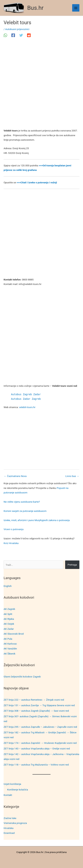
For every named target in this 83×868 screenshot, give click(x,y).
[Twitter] (21, 35)
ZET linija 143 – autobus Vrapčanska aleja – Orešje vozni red (37, 748)
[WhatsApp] (5, 35)
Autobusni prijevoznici (17, 29)
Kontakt (8, 795)
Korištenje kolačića (18, 790)
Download (9, 833)
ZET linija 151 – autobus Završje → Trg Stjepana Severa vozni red (39, 705)
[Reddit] (29, 35)
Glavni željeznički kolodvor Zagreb (22, 677)
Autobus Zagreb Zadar (26, 394)
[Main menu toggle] (76, 8)
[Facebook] (13, 35)
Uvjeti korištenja (12, 784)
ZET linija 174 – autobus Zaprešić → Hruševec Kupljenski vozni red (40, 743)
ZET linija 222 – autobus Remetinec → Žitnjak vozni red (34, 700)
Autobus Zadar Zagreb (26, 399)
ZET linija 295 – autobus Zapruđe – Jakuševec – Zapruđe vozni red (40, 727)
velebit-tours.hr (27, 407)
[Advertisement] (41, 85)
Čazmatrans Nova (15, 476)
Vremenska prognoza (15, 823)
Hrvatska (8, 828)
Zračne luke (10, 818)
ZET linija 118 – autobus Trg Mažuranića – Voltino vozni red (36, 765)
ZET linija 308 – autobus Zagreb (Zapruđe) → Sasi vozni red (36, 711)
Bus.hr (35, 8)
